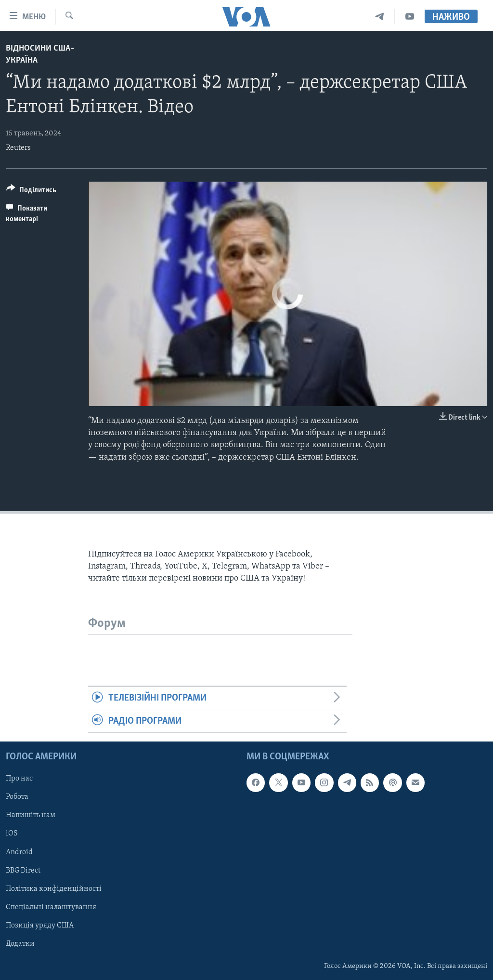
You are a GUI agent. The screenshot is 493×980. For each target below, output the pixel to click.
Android (19, 852)
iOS (12, 834)
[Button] (31, 192)
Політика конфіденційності (54, 889)
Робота (17, 797)
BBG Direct (23, 871)
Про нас (19, 779)
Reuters (18, 148)
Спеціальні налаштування (51, 907)
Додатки (20, 944)
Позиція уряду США (40, 926)
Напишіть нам (31, 816)
